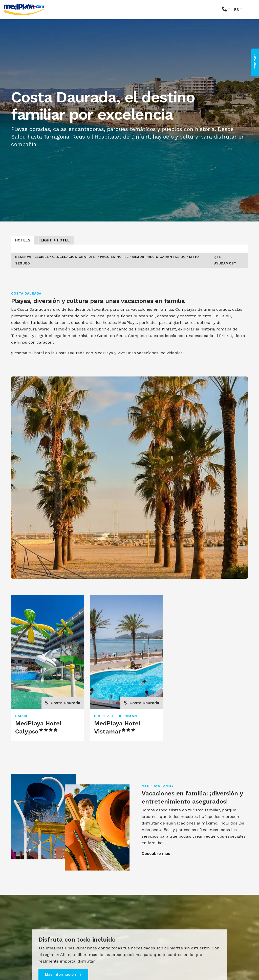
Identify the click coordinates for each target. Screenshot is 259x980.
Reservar (255, 62)
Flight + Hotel (54, 240)
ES (236, 9)
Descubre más (156, 853)
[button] (226, 9)
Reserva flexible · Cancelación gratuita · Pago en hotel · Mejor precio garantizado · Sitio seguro (107, 260)
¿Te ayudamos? (225, 260)
